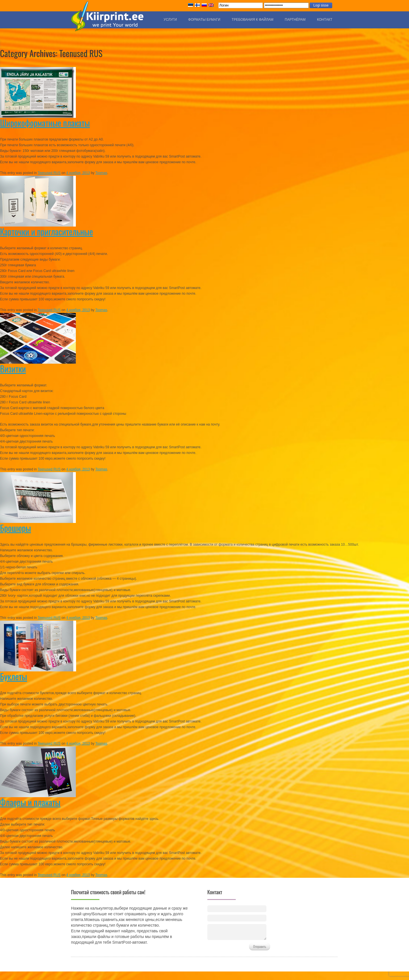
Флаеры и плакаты (30, 802)
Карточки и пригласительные (46, 232)
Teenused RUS (49, 173)
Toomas (101, 173)
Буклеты (13, 676)
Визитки (13, 369)
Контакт (325, 20)
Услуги (170, 20)
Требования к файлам (253, 20)
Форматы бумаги (204, 20)
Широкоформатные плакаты (45, 123)
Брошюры (15, 528)
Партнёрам (295, 20)
